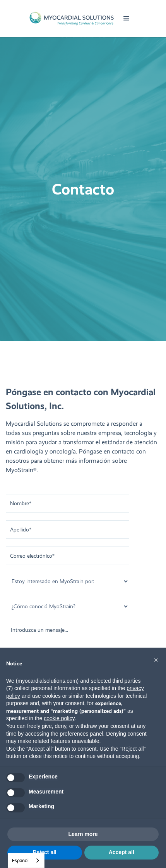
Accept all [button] (122, 852)
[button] (127, 19)
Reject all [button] (45, 852)
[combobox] (26, 860)
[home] (71, 19)
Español (20, 860)
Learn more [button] (83, 834)
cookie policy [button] (59, 718)
